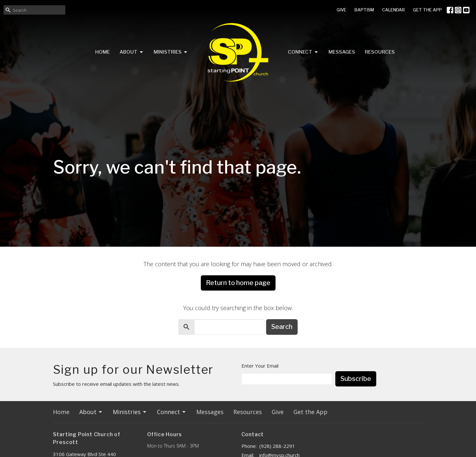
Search (282, 327)
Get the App (310, 412)
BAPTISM (364, 10)
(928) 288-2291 (277, 446)
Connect (303, 52)
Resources (380, 52)
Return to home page (238, 283)
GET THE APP (427, 10)
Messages (342, 52)
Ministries (171, 52)
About (132, 52)
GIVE (341, 10)
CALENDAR (393, 10)
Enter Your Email (260, 366)
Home (103, 52)
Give (278, 412)
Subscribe (356, 379)
